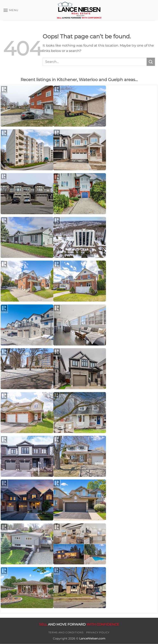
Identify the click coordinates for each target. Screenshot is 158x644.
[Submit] (151, 62)
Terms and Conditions (66, 632)
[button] (11, 10)
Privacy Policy (98, 632)
